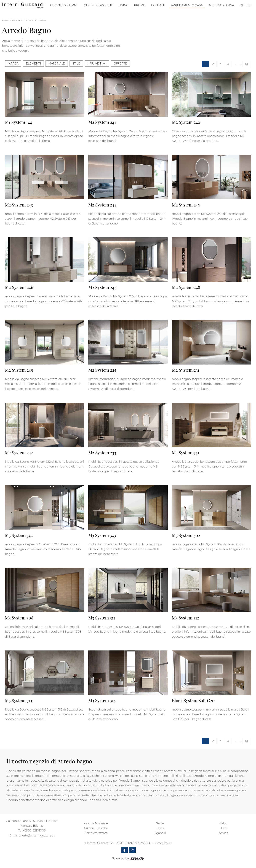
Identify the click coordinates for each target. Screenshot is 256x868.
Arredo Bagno (39, 21)
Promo (140, 5)
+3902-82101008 (34, 830)
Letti (224, 828)
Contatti (158, 5)
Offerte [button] (120, 64)
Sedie (160, 823)
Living (123, 5)
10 (246, 64)
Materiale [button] (57, 64)
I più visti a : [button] (97, 64)
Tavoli (160, 828)
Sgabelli (160, 833)
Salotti (224, 823)
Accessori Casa (221, 5)
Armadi (224, 833)
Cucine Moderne (64, 5)
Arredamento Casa (187, 5)
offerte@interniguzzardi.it (37, 835)
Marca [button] (13, 64)
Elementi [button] (33, 64)
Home (5, 21)
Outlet (245, 5)
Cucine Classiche (98, 5)
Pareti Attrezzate (96, 833)
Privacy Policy (163, 843)
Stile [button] (76, 64)
